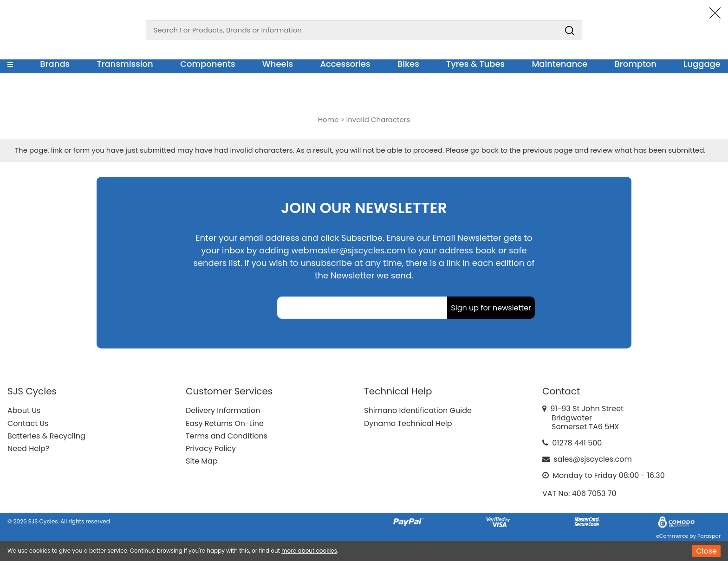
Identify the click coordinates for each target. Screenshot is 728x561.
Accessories (345, 64)
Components (208, 64)
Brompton (636, 64)
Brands (55, 64)
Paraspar (709, 536)
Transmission (125, 64)
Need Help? (28, 448)
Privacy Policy (211, 448)
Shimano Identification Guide (418, 410)
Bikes (408, 64)
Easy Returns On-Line (225, 423)
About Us (24, 410)
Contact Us (28, 423)
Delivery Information (223, 410)
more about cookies (309, 551)
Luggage (702, 64)
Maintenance (559, 64)
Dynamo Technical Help (408, 423)
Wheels (278, 64)
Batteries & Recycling (46, 436)
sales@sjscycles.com (593, 459)
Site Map (202, 461)
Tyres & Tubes (475, 64)
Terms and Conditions (227, 436)
